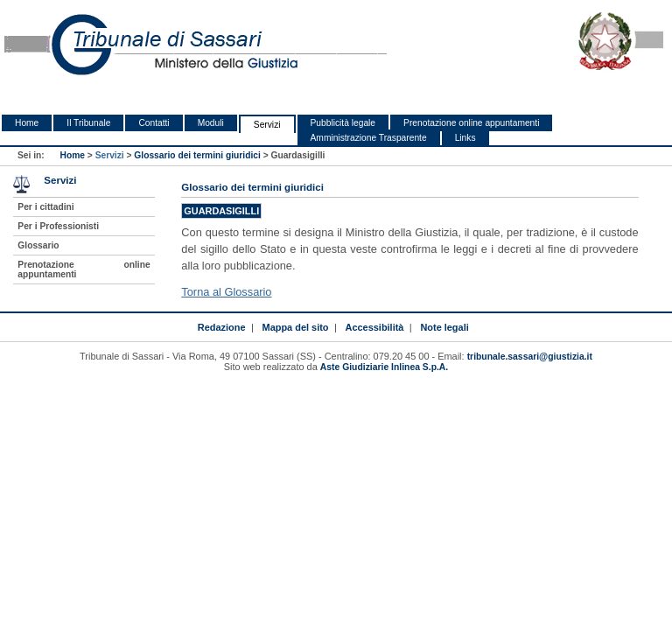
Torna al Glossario (226, 292)
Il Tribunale (88, 123)
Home (27, 123)
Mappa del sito (296, 327)
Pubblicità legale (343, 123)
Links (465, 138)
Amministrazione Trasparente (369, 138)
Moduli (211, 123)
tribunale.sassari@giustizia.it (530, 357)
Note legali (444, 327)
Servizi (267, 125)
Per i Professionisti (58, 226)
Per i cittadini (45, 207)
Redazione (222, 327)
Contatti (154, 123)
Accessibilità (375, 327)
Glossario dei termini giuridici (197, 155)
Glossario (38, 245)
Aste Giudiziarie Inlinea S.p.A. (384, 367)
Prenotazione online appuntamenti (471, 123)
